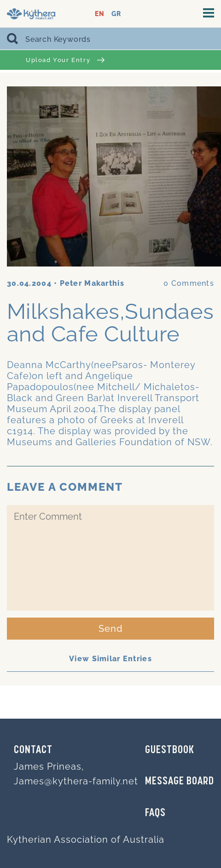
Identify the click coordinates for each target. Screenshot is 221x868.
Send (111, 629)
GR (116, 14)
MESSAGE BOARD (180, 782)
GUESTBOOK (170, 750)
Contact (33, 750)
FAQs (155, 813)
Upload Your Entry (65, 60)
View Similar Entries (110, 659)
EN (100, 14)
